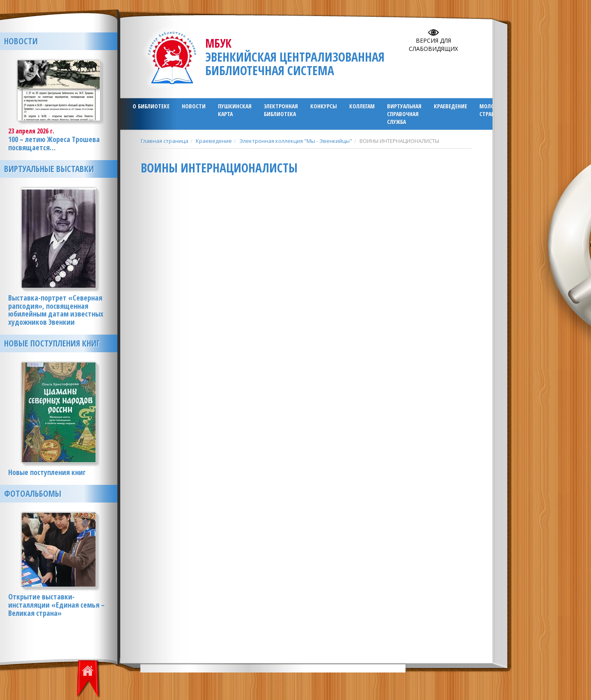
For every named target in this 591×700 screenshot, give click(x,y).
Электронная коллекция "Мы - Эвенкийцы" (296, 141)
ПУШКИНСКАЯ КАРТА (235, 110)
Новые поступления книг (52, 343)
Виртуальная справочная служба (404, 114)
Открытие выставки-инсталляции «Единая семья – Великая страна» (56, 605)
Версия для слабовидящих (433, 45)
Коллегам (362, 106)
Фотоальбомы (33, 493)
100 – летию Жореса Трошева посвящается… (54, 143)
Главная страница (165, 141)
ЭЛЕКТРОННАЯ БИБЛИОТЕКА (281, 110)
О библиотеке (151, 106)
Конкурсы (324, 106)
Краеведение (450, 106)
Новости (194, 106)
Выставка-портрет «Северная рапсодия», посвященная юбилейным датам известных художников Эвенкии (56, 310)
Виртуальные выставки (49, 169)
